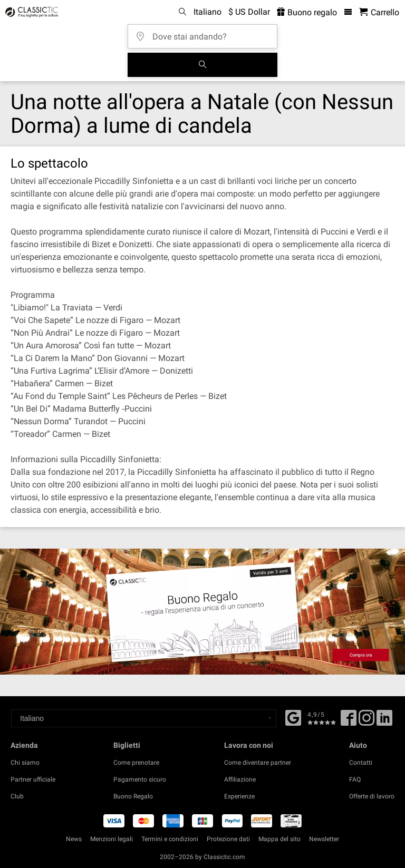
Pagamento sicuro (140, 779)
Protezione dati (228, 839)
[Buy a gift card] (202, 611)
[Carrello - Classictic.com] (379, 12)
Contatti (361, 763)
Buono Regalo (133, 796)
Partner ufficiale (33, 779)
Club (17, 796)
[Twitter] (367, 721)
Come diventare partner (258, 763)
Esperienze (239, 796)
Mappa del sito (279, 839)
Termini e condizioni (170, 839)
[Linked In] (384, 721)
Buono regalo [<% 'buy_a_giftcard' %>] (307, 12)
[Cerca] (202, 65)
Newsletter (324, 839)
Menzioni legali (112, 839)
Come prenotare (136, 763)
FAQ (355, 779)
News (74, 839)
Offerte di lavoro (372, 796)
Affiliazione (240, 779)
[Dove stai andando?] (206, 33)
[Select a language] (144, 718)
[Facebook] (293, 717)
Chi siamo (25, 763)
